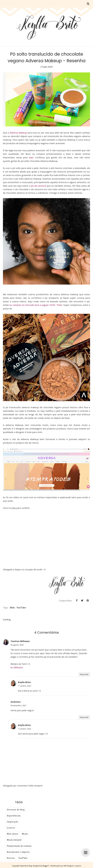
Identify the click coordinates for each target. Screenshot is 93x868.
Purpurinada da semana (19, 846)
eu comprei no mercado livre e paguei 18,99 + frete (36, 305)
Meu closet (13, 834)
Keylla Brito (24, 682)
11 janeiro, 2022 (25, 686)
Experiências (14, 816)
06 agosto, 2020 (17, 645)
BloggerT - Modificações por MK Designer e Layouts (62, 866)
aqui (31, 157)
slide (12, 607)
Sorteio (11, 858)
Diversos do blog (16, 810)
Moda (25, 834)
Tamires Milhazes (20, 641)
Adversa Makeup (18, 133)
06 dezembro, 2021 (19, 706)
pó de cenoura (38, 186)
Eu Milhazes (17, 667)
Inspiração (13, 822)
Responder (84, 674)
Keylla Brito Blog (26, 866)
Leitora (11, 828)
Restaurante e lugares (18, 852)
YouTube (21, 607)
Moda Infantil (14, 840)
